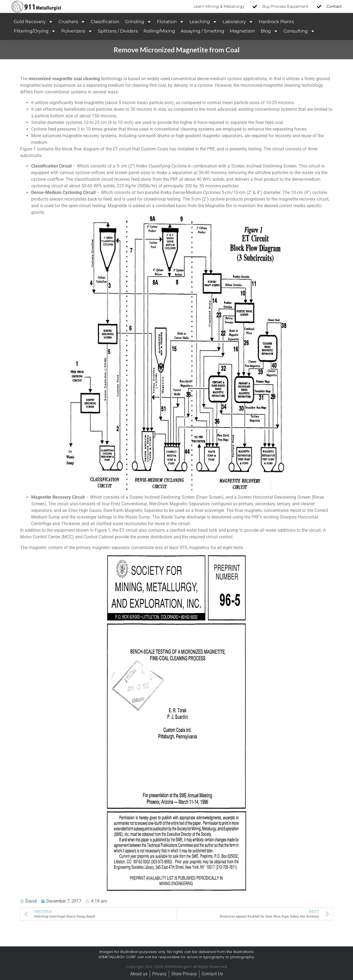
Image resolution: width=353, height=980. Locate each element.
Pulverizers (77, 31)
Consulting (299, 31)
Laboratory (238, 22)
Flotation (170, 22)
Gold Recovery (33, 22)
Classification (105, 22)
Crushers (72, 22)
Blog (269, 31)
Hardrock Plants (276, 22)
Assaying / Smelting (202, 31)
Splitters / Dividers (118, 31)
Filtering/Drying (35, 31)
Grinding (138, 22)
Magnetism (242, 31)
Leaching (203, 22)
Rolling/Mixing (159, 31)
